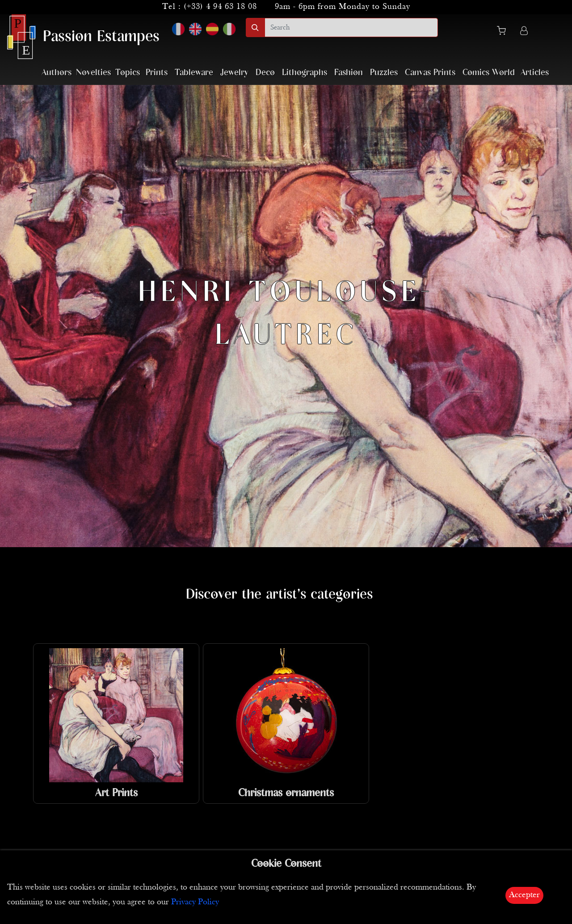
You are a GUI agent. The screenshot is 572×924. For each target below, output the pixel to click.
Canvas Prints (430, 73)
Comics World (489, 73)
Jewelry (234, 73)
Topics (128, 73)
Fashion (349, 73)
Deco (265, 73)
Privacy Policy (195, 902)
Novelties (93, 73)
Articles (535, 73)
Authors (57, 73)
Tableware (194, 73)
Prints (157, 73)
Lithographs (305, 73)
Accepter (524, 895)
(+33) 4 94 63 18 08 (220, 7)
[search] (351, 27)
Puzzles (384, 73)
